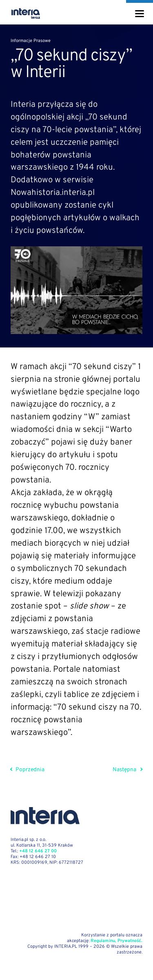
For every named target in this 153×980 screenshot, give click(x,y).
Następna (127, 770)
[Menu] (140, 14)
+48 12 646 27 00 (38, 851)
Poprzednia (28, 770)
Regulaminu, (103, 941)
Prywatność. (130, 941)
